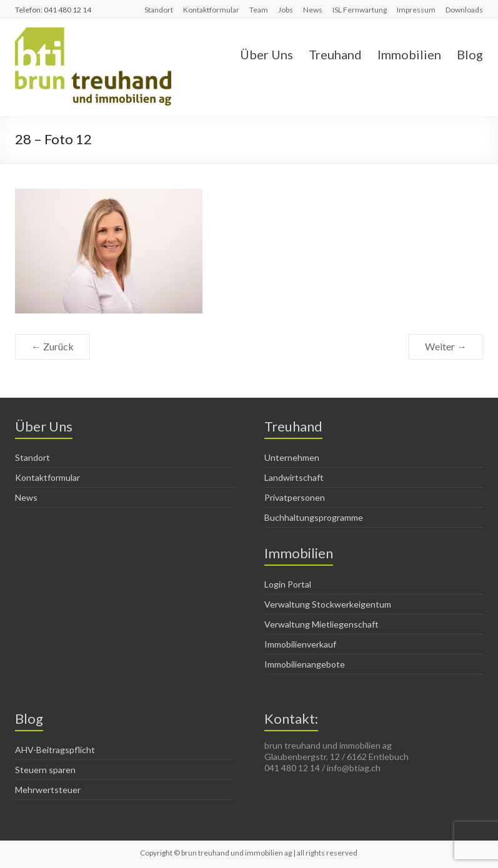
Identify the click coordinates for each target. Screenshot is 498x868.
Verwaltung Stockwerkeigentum (328, 604)
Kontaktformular (211, 10)
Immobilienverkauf (300, 644)
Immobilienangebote (305, 664)
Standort (159, 10)
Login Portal (288, 584)
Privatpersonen (295, 497)
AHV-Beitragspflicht (55, 750)
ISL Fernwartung (360, 10)
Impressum (416, 10)
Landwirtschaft (294, 477)
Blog (470, 54)
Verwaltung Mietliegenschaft (321, 624)
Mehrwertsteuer (48, 790)
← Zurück (52, 346)
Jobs (286, 10)
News (313, 10)
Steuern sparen (45, 770)
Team (259, 10)
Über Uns (266, 54)
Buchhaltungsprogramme (314, 517)
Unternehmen (292, 457)
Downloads (464, 10)
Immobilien (409, 54)
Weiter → (446, 346)
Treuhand (335, 54)
